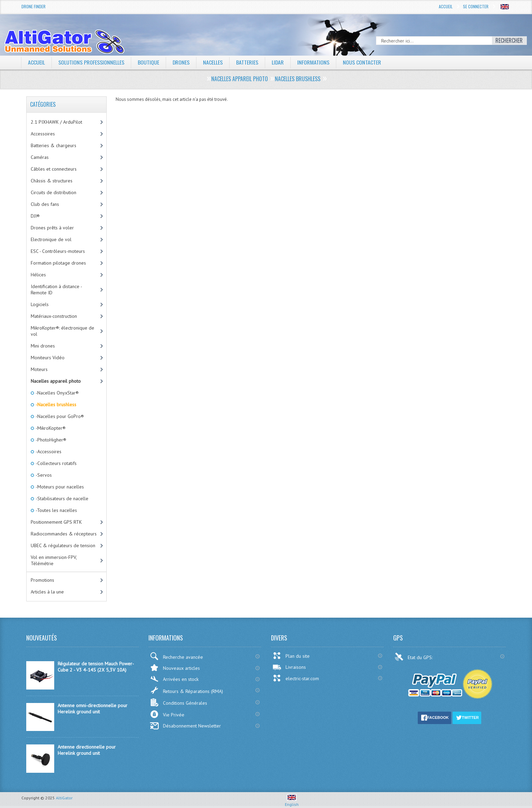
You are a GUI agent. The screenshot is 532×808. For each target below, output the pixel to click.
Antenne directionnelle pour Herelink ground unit (87, 750)
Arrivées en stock (174, 679)
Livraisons (289, 667)
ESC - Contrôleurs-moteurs (58, 251)
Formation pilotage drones (58, 263)
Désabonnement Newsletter (185, 726)
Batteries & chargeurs (54, 145)
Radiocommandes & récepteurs (64, 534)
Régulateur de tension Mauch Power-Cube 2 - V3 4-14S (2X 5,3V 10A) (96, 667)
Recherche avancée (176, 656)
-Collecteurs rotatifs (56, 463)
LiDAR (278, 62)
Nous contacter (363, 62)
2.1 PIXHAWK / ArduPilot (56, 122)
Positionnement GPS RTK (56, 522)
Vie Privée (167, 714)
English (292, 802)
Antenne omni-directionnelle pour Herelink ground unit (93, 709)
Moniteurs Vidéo (48, 358)
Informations (314, 62)
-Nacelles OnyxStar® (57, 393)
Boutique (148, 62)
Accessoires (43, 134)
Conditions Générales (178, 702)
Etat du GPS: (414, 657)
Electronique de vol (51, 239)
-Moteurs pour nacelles (59, 487)
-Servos (43, 475)
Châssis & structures (52, 181)
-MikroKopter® (50, 428)
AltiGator (64, 798)
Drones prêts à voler (52, 228)
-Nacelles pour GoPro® (59, 416)
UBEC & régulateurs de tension (63, 545)
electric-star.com (296, 678)
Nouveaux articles (175, 668)
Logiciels (40, 304)
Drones (181, 62)
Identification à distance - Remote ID (56, 289)
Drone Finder (33, 6)
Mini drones (43, 346)
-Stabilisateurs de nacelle (61, 498)
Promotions (42, 580)
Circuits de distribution (54, 192)
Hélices (38, 275)
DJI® (35, 216)
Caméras (40, 157)
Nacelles (213, 62)
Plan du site (291, 656)
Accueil (446, 6)
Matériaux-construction (54, 316)
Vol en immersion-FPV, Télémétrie (54, 560)
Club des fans (45, 204)
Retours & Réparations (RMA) (186, 690)
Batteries (248, 62)
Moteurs (39, 369)
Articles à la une (47, 592)
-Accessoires (48, 451)
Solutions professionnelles (91, 62)
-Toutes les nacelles (56, 510)
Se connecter (476, 6)
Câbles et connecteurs (54, 169)
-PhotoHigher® (50, 440)
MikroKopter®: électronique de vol (62, 331)
